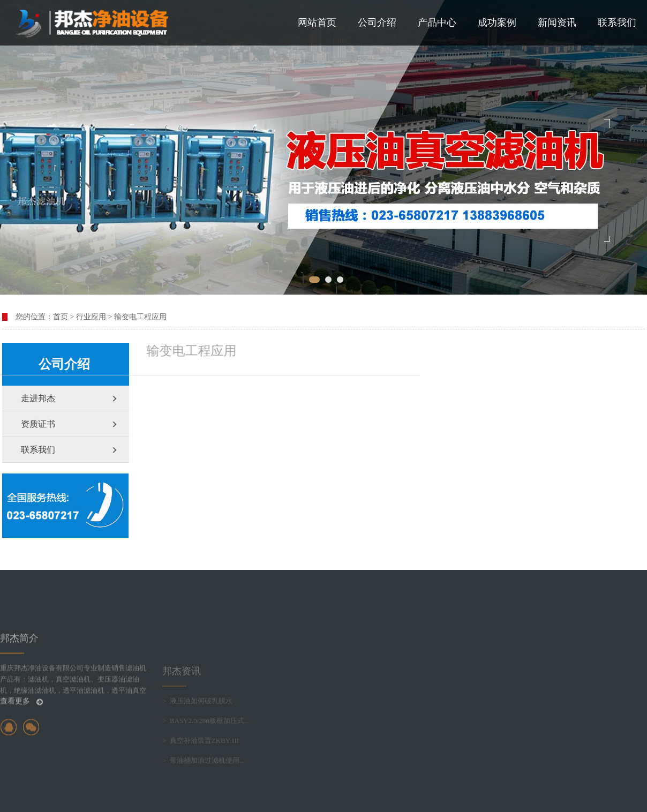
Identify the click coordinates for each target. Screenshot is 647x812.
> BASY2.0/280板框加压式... (206, 748)
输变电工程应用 (140, 317)
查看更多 (21, 728)
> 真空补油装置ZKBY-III (201, 768)
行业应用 (91, 317)
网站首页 (317, 22)
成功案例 (497, 22)
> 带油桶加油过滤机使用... (204, 788)
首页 (61, 317)
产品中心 (437, 22)
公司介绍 (377, 22)
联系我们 (617, 22)
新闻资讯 (557, 22)
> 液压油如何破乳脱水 (197, 728)
